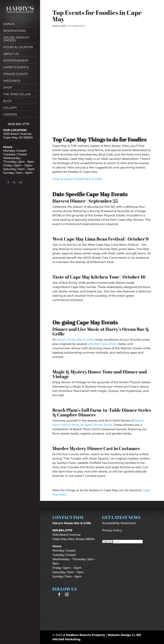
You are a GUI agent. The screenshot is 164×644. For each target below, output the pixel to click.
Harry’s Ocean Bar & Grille (75, 340)
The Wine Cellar (17, 94)
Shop (8, 88)
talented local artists (102, 344)
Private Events (16, 74)
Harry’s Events (16, 67)
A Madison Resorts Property (84, 635)
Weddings (12, 81)
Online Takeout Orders (16, 39)
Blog (8, 101)
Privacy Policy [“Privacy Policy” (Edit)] (112, 530)
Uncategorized (76, 26)
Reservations (14, 31)
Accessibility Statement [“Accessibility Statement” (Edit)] (119, 523)
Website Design (119, 635)
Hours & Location (18, 47)
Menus (9, 24)
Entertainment (16, 61)
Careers (10, 115)
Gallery (10, 108)
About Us (11, 54)
